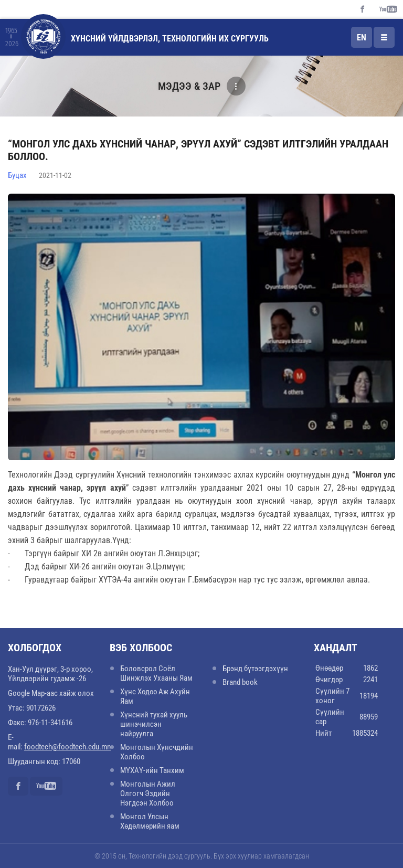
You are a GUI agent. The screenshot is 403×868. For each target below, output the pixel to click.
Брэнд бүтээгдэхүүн (255, 669)
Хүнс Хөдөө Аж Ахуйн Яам (155, 696)
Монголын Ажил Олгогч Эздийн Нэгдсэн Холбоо (148, 793)
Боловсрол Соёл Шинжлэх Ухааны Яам (156, 673)
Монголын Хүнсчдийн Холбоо (157, 752)
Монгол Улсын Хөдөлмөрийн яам (150, 821)
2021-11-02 (55, 175)
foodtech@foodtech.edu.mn (67, 747)
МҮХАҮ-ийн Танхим (152, 770)
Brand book (240, 682)
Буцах (17, 175)
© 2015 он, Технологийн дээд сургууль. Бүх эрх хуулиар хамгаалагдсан (202, 856)
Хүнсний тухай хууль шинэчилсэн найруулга (154, 724)
